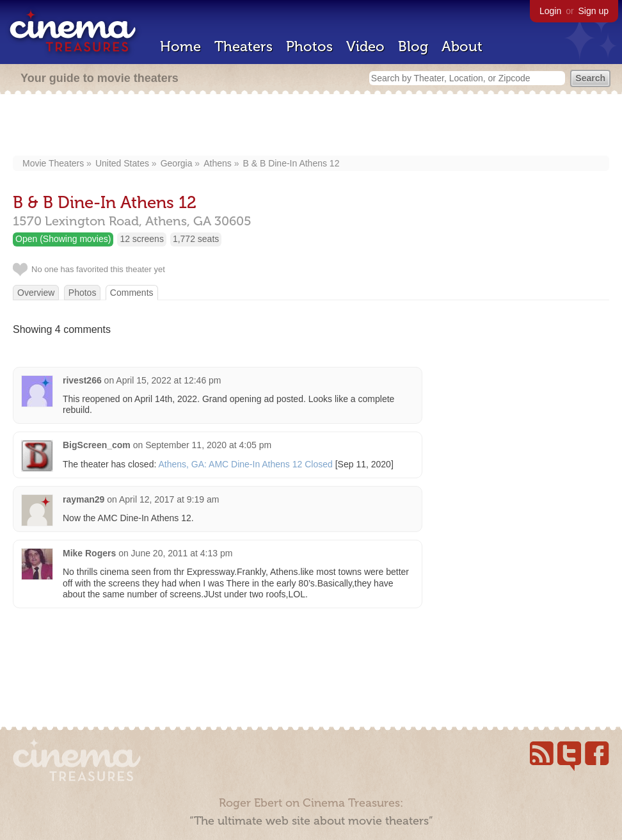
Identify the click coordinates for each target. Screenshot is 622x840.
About (462, 46)
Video (365, 46)
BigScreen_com (97, 445)
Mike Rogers (89, 553)
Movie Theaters (53, 163)
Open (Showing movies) (63, 239)
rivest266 (82, 380)
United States (122, 163)
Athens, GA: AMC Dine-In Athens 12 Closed (245, 464)
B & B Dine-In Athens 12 (291, 163)
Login (550, 11)
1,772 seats (196, 239)
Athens (218, 163)
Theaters (243, 46)
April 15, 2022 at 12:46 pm (168, 380)
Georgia (177, 163)
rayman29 (84, 499)
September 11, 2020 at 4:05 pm (208, 445)
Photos (309, 46)
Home (180, 46)
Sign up (594, 11)
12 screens (141, 239)
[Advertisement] (311, 126)
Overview (36, 293)
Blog (413, 46)
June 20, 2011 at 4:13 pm (182, 553)
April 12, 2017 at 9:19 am (169, 499)
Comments (132, 293)
